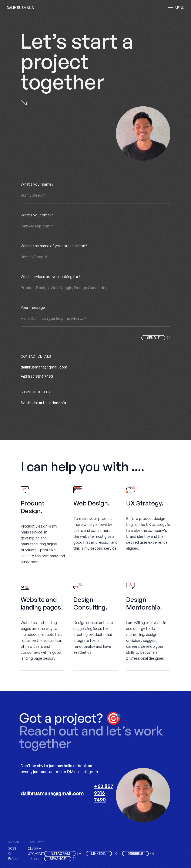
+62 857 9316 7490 (37, 376)
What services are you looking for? (51, 277)
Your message (33, 307)
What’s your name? (37, 184)
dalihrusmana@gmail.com (44, 367)
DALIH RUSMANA (20, 8)
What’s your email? (37, 215)
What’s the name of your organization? (54, 246)
